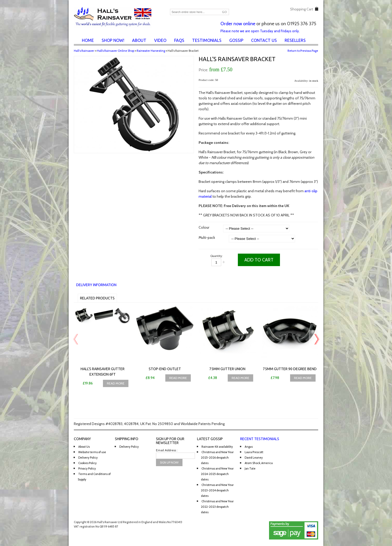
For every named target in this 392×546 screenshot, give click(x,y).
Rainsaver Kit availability (217, 447)
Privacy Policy (87, 468)
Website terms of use (92, 452)
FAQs (179, 40)
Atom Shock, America (259, 463)
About (139, 40)
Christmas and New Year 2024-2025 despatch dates (217, 474)
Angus (249, 447)
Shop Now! (113, 40)
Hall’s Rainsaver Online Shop (116, 51)
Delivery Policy (88, 458)
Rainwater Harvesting (151, 51)
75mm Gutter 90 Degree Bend (290, 369)
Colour (204, 227)
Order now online (238, 24)
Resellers (295, 40)
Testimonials (207, 40)
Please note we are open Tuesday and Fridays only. (260, 31)
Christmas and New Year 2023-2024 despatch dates (217, 490)
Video (160, 40)
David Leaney (254, 458)
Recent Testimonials (260, 439)
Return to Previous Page (303, 51)
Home (88, 40)
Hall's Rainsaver (84, 51)
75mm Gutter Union (227, 369)
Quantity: (216, 256)
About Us (84, 447)
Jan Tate (250, 468)
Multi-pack (207, 237)
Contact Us (264, 40)
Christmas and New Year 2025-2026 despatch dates (217, 458)
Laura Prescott (254, 452)
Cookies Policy (87, 463)
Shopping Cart (302, 9)
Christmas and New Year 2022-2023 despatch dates (217, 507)
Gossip (236, 40)
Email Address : (167, 450)
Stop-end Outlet (165, 369)
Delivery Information (96, 285)
